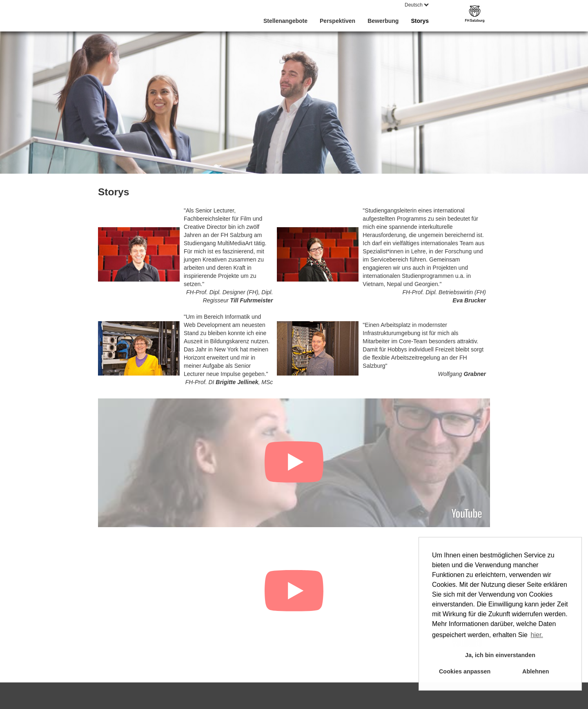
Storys (420, 21)
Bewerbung (383, 21)
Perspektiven (337, 21)
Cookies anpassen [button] (465, 671)
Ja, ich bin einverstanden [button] (500, 655)
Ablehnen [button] (536, 671)
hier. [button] (537, 635)
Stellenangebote (285, 21)
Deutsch (417, 5)
